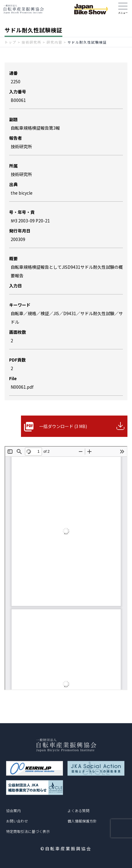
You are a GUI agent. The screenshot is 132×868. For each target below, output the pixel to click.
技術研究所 (31, 42)
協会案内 (13, 810)
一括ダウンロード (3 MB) (63, 426)
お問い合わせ (17, 821)
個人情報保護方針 (82, 821)
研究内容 (54, 42)
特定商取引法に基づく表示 (28, 831)
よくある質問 (78, 810)
